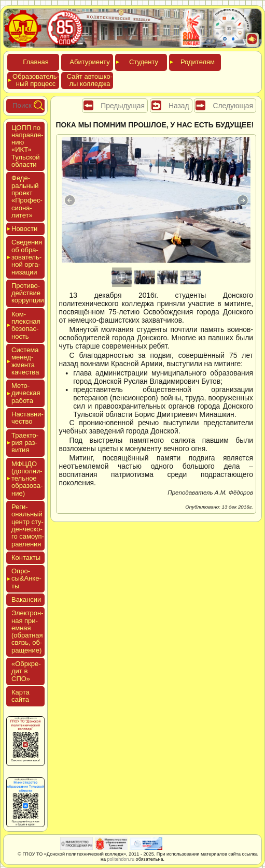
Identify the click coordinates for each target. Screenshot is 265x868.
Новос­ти (24, 229)
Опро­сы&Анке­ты (26, 578)
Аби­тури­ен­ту (89, 62)
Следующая (233, 106)
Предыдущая (123, 106)
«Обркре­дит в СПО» (26, 671)
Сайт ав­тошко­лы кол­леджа (90, 80)
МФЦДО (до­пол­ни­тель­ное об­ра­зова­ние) (27, 479)
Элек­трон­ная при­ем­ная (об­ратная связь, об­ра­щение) (27, 631)
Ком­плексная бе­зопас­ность (26, 325)
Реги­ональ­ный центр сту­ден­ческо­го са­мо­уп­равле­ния (28, 525)
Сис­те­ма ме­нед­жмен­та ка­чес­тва (25, 361)
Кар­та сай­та (20, 696)
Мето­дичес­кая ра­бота (26, 393)
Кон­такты (26, 558)
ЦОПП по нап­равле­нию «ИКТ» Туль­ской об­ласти (27, 146)
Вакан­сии (26, 599)
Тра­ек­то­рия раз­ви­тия (25, 443)
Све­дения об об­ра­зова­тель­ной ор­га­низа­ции (27, 257)
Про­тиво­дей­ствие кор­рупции (28, 293)
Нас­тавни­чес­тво (27, 418)
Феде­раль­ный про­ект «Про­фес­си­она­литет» (27, 196)
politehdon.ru (121, 859)
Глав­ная (36, 62)
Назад (179, 106)
